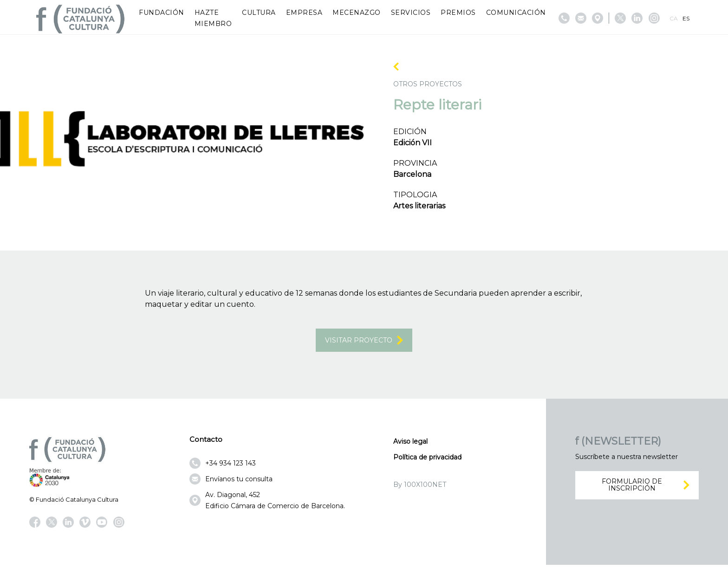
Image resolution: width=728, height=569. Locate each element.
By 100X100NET (420, 489)
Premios (458, 13)
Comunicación (516, 13)
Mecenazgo (357, 13)
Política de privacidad (427, 462)
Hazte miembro (213, 18)
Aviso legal (410, 446)
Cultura (259, 13)
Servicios (411, 13)
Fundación (162, 13)
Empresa (304, 13)
